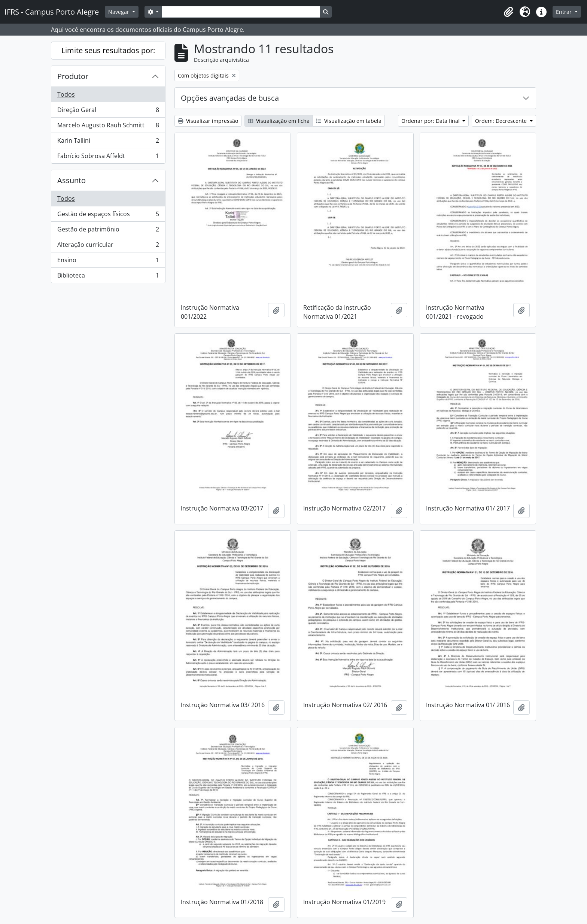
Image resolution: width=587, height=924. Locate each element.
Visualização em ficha (279, 121)
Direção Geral (108, 111)
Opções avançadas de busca (230, 98)
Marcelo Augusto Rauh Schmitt (108, 127)
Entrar (565, 12)
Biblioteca (108, 277)
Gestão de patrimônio (108, 231)
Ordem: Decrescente (502, 121)
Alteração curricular (108, 246)
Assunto (72, 180)
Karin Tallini (108, 142)
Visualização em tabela (349, 121)
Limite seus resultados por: (108, 50)
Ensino (108, 262)
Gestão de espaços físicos (108, 216)
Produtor (73, 76)
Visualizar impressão (208, 121)
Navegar (119, 12)
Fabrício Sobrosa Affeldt (108, 157)
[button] (508, 12)
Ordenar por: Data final (431, 121)
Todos (66, 94)
